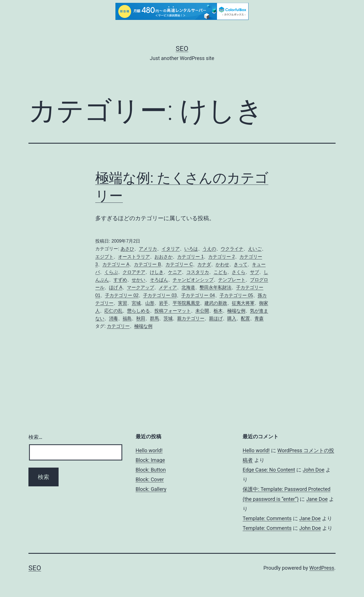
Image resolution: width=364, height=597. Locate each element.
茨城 (168, 318)
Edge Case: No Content (269, 470)
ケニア (175, 272)
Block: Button (151, 470)
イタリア (171, 249)
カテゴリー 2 (221, 257)
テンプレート (232, 280)
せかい (138, 280)
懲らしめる (138, 311)
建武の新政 (216, 303)
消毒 (113, 318)
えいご (255, 249)
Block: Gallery (151, 489)
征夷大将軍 (243, 303)
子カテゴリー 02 (122, 295)
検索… (35, 437)
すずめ (120, 280)
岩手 (164, 303)
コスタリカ (198, 272)
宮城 (136, 303)
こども (220, 272)
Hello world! (149, 450)
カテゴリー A (116, 264)
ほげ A (116, 287)
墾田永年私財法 (216, 287)
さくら (239, 272)
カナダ (204, 264)
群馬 (154, 318)
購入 (232, 318)
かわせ (222, 264)
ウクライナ (232, 249)
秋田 (141, 318)
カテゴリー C (179, 264)
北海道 (188, 287)
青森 (259, 318)
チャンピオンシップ (193, 280)
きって (241, 264)
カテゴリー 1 (190, 257)
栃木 (218, 311)
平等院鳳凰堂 (186, 303)
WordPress (322, 568)
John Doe (314, 470)
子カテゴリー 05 (236, 295)
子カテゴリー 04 (198, 295)
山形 (150, 303)
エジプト (104, 257)
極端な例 (236, 311)
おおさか (164, 257)
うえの (209, 249)
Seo (182, 49)
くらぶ (111, 272)
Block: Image (150, 460)
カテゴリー (118, 326)
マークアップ (140, 287)
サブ (255, 272)
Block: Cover (150, 479)
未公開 (202, 311)
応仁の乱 (113, 311)
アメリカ (148, 249)
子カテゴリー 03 (160, 295)
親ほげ (216, 318)
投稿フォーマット (173, 311)
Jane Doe (317, 499)
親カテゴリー (191, 318)
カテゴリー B (147, 264)
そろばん (159, 280)
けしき (157, 272)
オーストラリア (134, 257)
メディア (168, 287)
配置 (245, 318)
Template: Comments (267, 518)
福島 (127, 318)
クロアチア (134, 272)
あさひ (127, 249)
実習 (123, 303)
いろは (191, 249)
